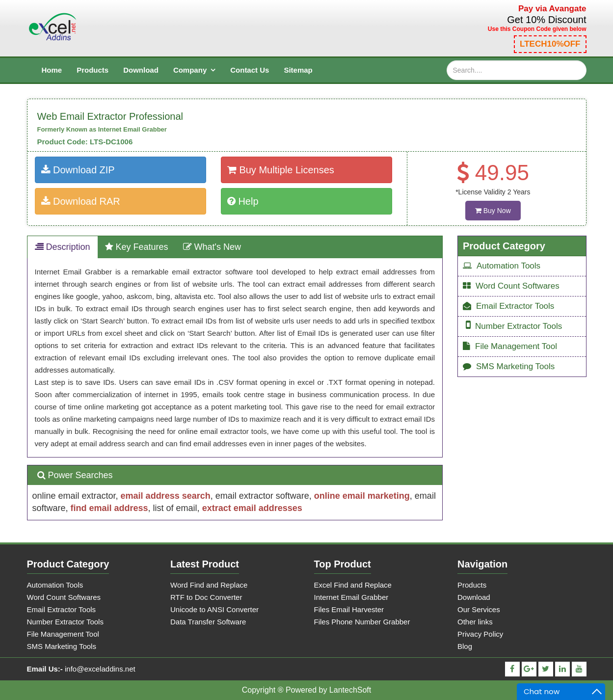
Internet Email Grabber (351, 597)
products (93, 70)
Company (190, 70)
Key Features (137, 247)
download (141, 70)
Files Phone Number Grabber (362, 622)
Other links (475, 622)
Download (474, 597)
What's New (212, 247)
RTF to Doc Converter (206, 597)
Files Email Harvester (349, 609)
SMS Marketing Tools (509, 366)
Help (243, 201)
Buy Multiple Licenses (281, 170)
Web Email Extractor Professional (110, 116)
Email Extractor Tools (508, 306)
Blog (465, 646)
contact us (250, 70)
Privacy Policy (480, 634)
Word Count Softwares (511, 286)
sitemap (298, 70)
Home (52, 70)
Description (63, 247)
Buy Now (493, 211)
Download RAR (81, 201)
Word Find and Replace (209, 585)
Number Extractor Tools (514, 325)
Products (472, 585)
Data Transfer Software (208, 622)
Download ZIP (78, 170)
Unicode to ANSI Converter (214, 609)
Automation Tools (502, 266)
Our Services (479, 609)
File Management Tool (510, 346)
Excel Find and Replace (353, 585)
